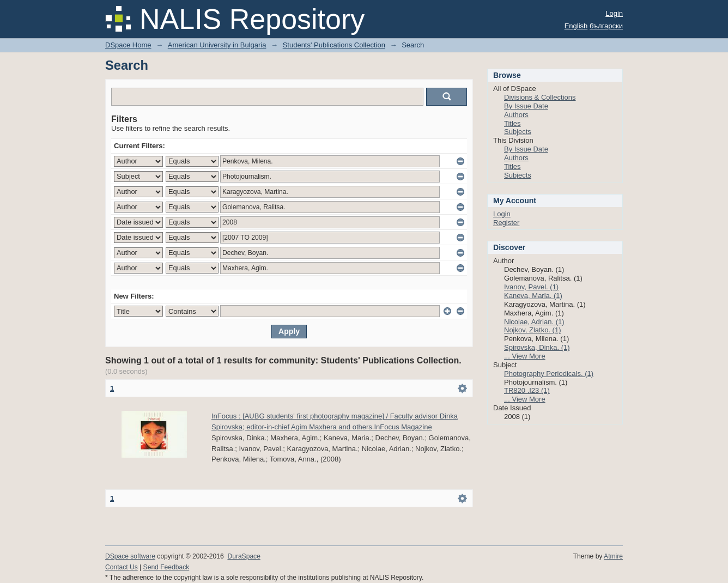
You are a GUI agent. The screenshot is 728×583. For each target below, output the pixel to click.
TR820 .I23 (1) (527, 390)
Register (506, 223)
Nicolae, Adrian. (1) (534, 322)
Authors (516, 115)
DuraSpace (244, 556)
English (576, 26)
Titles (512, 123)
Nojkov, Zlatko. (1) (533, 330)
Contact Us (122, 567)
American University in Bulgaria (217, 45)
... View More (525, 356)
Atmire (613, 556)
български (606, 26)
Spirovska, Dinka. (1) (537, 347)
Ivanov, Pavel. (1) (531, 287)
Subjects (518, 132)
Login (614, 13)
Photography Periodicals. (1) (549, 374)
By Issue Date (526, 106)
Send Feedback (166, 567)
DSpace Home (128, 45)
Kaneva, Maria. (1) (533, 296)
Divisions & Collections (540, 97)
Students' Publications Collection (334, 45)
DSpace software (130, 556)
